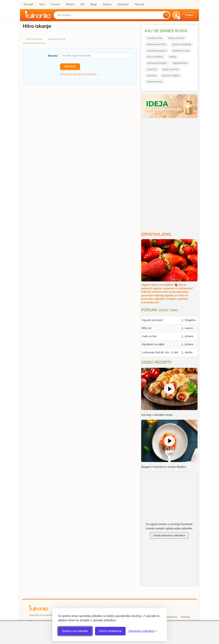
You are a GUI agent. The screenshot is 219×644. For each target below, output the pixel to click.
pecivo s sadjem (171, 76)
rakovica (152, 76)
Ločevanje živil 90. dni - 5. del (160, 352)
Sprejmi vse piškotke (75, 631)
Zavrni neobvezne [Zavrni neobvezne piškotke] (110, 631)
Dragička (190, 320)
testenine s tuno (181, 51)
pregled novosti (57, 39)
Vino (42, 4)
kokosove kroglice (157, 63)
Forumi (55, 4)
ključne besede (34, 39)
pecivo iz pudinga (182, 44)
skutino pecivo (171, 69)
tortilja (173, 57)
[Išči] (166, 15)
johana (189, 336)
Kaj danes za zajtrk (153, 344)
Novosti (139, 4)
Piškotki (185, 617)
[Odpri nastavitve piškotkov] (143, 631)
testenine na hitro (157, 44)
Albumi (70, 4)
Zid (82, 4)
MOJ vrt (147, 328)
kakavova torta (176, 38)
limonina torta (155, 82)
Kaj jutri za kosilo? (153, 320)
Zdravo (107, 4)
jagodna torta (180, 63)
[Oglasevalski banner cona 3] (170, 174)
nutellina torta (155, 38)
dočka (189, 352)
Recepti (28, 4)
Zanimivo (123, 4)
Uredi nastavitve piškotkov (169, 535)
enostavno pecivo (157, 51)
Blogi (93, 4)
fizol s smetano (155, 57)
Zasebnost (171, 617)
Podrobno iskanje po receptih (78, 74)
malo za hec (149, 336)
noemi (189, 328)
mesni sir (152, 69)
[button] (185, 15)
